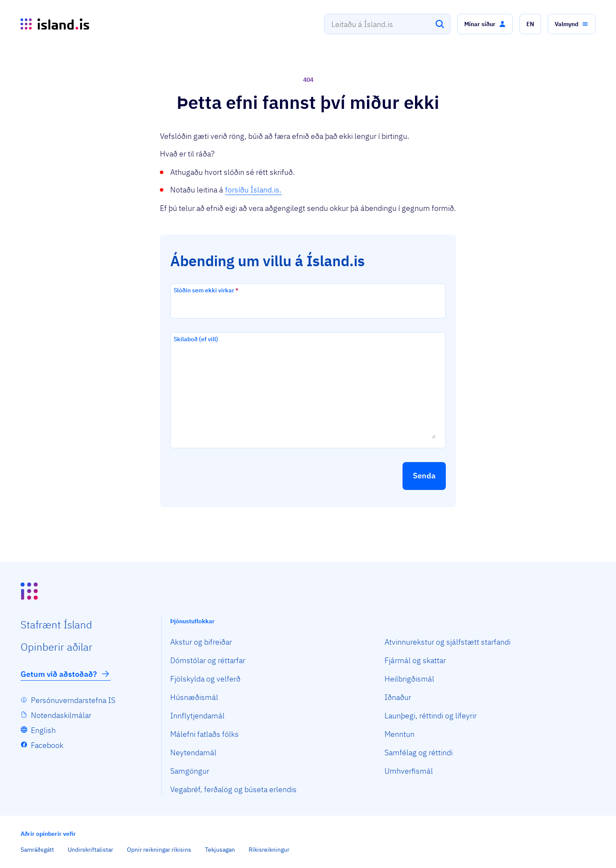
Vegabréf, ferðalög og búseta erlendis (233, 789)
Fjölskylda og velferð (205, 679)
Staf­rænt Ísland (56, 625)
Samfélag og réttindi (419, 752)
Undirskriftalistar (90, 850)
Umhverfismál (409, 771)
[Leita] (440, 24)
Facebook (47, 745)
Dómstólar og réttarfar (208, 660)
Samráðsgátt (37, 850)
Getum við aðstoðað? (66, 674)
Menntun (400, 734)
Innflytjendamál (197, 716)
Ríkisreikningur (269, 850)
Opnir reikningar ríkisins (159, 850)
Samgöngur (190, 771)
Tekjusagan (220, 850)
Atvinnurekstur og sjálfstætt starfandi (448, 642)
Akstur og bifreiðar (201, 642)
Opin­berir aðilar (57, 647)
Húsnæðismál (194, 697)
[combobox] (387, 24)
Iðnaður (398, 697)
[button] (485, 24)
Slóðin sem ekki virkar (206, 290)
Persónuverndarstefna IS (73, 700)
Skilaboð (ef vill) (196, 339)
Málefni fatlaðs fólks (204, 734)
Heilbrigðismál (409, 679)
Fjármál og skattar (415, 660)
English (43, 730)
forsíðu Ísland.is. (253, 190)
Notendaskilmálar (61, 715)
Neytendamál (193, 752)
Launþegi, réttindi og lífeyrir (431, 716)
